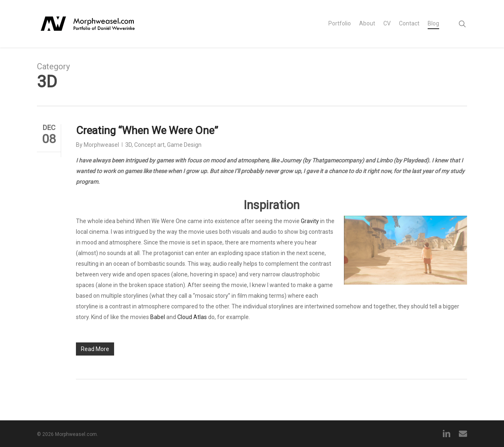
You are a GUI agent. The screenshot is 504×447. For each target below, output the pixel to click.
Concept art (149, 145)
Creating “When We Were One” (147, 130)
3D (128, 145)
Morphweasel (101, 145)
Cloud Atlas (192, 317)
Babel (158, 317)
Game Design (184, 145)
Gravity (310, 221)
